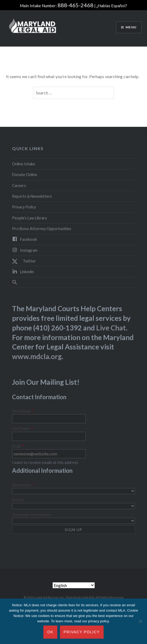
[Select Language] (74, 585)
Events (18, 500)
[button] (73, 283)
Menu (131, 27)
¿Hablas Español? (112, 6)
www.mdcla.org (37, 356)
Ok (50, 632)
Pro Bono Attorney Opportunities (42, 229)
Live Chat (111, 328)
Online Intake (24, 164)
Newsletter (23, 485)
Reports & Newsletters (32, 196)
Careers (19, 186)
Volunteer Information (32, 515)
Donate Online (25, 175)
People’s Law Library (29, 218)
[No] (140, 621)
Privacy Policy (24, 207)
